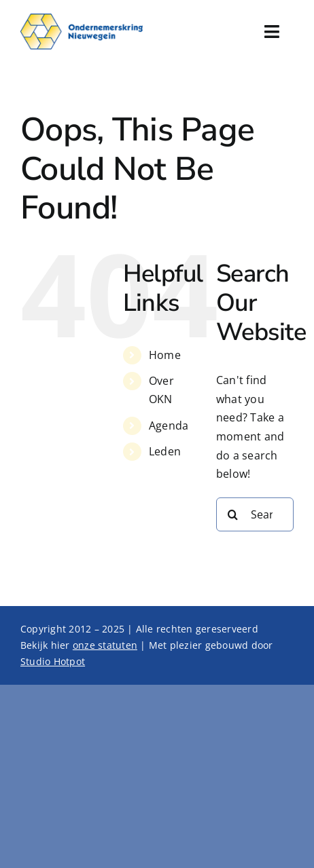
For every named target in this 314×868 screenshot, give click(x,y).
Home (165, 355)
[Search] (233, 514)
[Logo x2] (82, 19)
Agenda (169, 426)
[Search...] (255, 514)
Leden (165, 451)
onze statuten (105, 645)
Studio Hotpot (53, 661)
